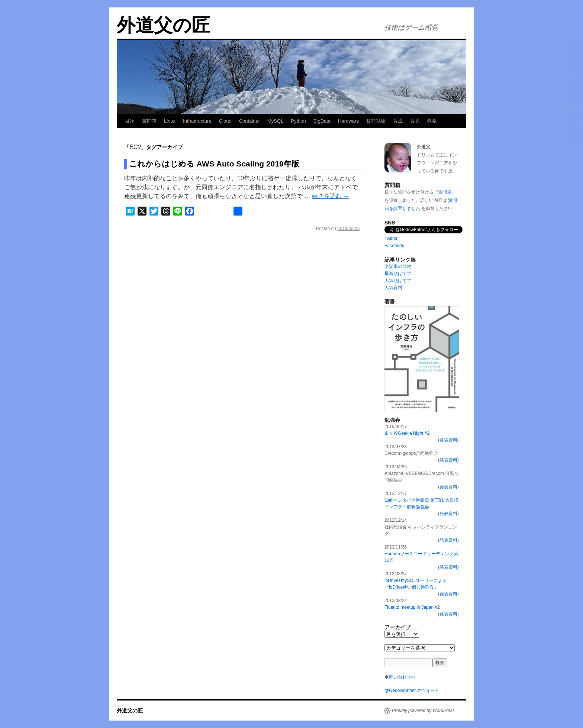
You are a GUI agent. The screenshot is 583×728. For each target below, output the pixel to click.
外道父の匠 (163, 25)
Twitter (391, 239)
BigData (322, 121)
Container (249, 121)
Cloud (225, 121)
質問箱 (149, 121)
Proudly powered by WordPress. (424, 711)
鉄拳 (432, 121)
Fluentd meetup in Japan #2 (412, 607)
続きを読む (331, 196)
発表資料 (448, 440)
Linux (170, 121)
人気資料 (393, 288)
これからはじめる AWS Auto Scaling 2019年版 (214, 164)
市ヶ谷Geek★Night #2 (407, 433)
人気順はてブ (398, 281)
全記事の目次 (398, 266)
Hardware (348, 121)
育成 (398, 121)
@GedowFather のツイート (412, 690)
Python (298, 121)
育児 (415, 121)
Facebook (394, 246)
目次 (130, 121)
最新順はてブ (398, 274)
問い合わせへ (402, 677)
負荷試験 (376, 121)
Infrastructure (197, 121)
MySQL (275, 121)
